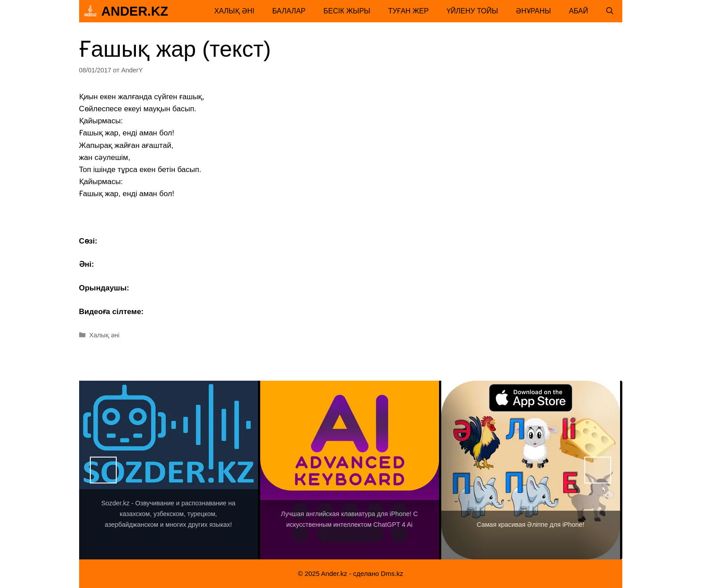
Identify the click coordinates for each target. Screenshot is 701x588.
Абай (579, 11)
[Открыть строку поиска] (610, 11)
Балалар (289, 11)
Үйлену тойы (472, 11)
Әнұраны (534, 11)
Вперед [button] (598, 470)
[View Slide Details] (169, 470)
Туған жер (408, 11)
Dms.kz (392, 573)
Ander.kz (135, 11)
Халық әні (234, 11)
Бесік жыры (347, 11)
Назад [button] (103, 470)
